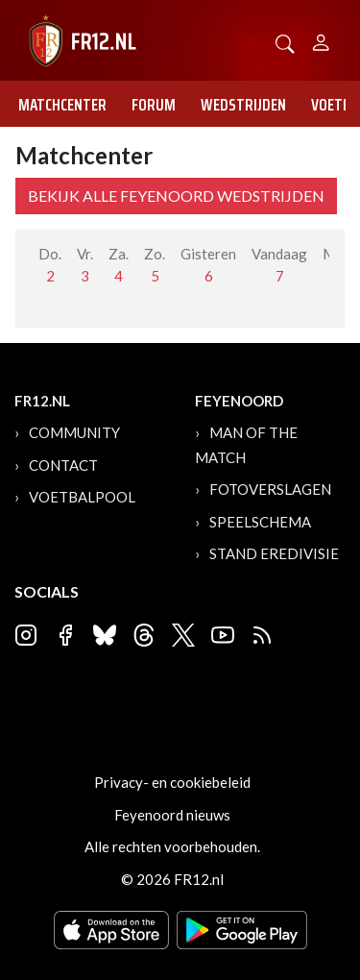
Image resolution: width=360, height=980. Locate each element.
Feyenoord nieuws (172, 815)
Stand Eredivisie (274, 553)
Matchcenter (62, 105)
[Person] (321, 40)
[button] (285, 42)
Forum (154, 105)
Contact (63, 465)
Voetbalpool (82, 497)
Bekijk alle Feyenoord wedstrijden (176, 196)
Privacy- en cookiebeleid (172, 782)
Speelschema (260, 522)
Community (74, 432)
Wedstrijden (243, 105)
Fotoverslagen (270, 489)
